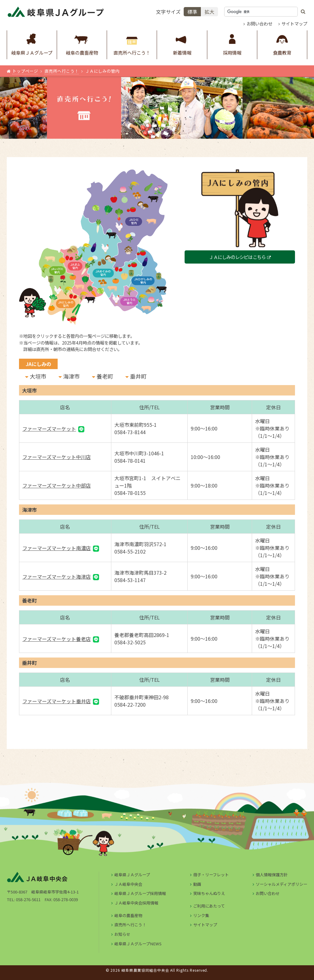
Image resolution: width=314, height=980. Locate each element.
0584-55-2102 (130, 551)
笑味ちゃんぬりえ (209, 893)
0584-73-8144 (130, 432)
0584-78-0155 (130, 493)
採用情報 (232, 43)
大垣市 (38, 376)
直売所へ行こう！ (132, 43)
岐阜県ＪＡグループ (32, 43)
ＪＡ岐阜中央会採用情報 (136, 903)
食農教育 (282, 43)
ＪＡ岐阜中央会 (128, 884)
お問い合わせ (259, 23)
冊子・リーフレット (211, 875)
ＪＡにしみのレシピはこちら (237, 257)
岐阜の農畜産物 (82, 43)
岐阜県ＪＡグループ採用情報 (140, 893)
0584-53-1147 (130, 580)
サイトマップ (294, 23)
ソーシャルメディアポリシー (281, 884)
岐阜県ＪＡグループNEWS (138, 944)
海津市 (71, 376)
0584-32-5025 (130, 642)
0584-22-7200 (130, 704)
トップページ (25, 71)
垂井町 (138, 376)
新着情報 (182, 43)
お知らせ (122, 934)
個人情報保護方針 (272, 875)
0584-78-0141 (130, 461)
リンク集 (201, 915)
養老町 (105, 376)
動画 (197, 884)
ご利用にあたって (209, 906)
